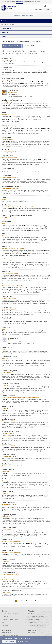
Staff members (19, 2)
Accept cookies (9, 641)
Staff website (4, 25)
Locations (5, 617)
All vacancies (32, 623)
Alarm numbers (7, 633)
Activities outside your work (37, 626)
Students (13, 2)
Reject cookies (24, 641)
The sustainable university (36, 617)
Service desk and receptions (10, 614)
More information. (24, 639)
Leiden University (5, 2)
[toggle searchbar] (49, 6)
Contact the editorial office (10, 620)
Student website (23, 41)
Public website (8, 41)
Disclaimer (5, 626)
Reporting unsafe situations (10, 636)
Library (39, 2)
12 (33, 601)
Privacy (4, 623)
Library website (29, 46)
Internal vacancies (34, 620)
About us (31, 614)
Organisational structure (30, 2)
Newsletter (31, 633)
